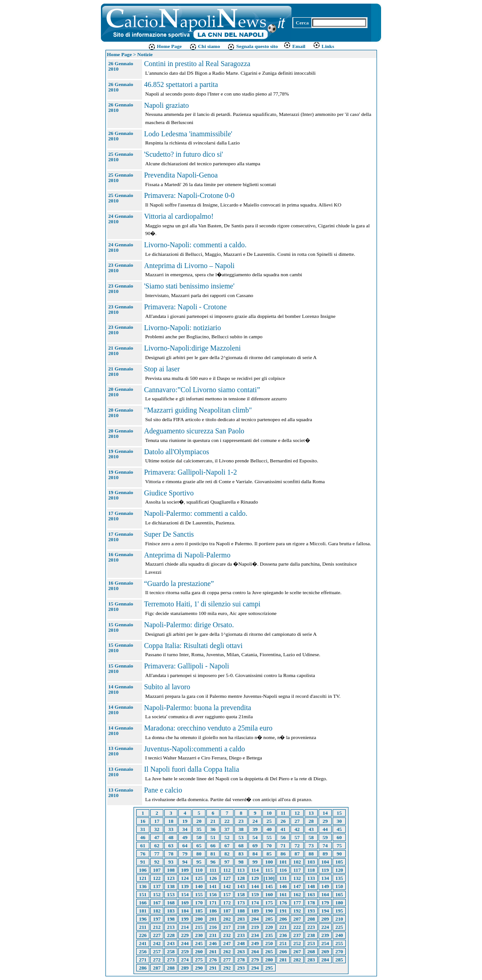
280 (269, 960)
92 (157, 862)
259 (185, 951)
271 (143, 960)
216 (213, 927)
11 (283, 813)
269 (325, 951)
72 (297, 845)
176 (283, 903)
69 (255, 845)
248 (241, 943)
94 (185, 862)
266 (283, 951)
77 (157, 854)
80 (199, 854)
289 (185, 968)
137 (157, 886)
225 (339, 927)
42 (297, 829)
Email (294, 46)
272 (157, 960)
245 (199, 943)
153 (171, 894)
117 (297, 870)
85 (269, 854)
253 (311, 943)
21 (213, 821)
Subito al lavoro (167, 687)
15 (339, 813)
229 (185, 935)
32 (157, 829)
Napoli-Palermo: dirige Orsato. (189, 625)
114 (255, 870)
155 (199, 894)
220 (269, 927)
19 (185, 821)
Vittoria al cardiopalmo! (179, 216)
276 (213, 960)
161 (283, 894)
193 (311, 911)
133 (311, 878)
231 (213, 935)
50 (199, 837)
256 (143, 951)
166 (143, 903)
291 (213, 968)
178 (311, 903)
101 (283, 862)
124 (185, 878)
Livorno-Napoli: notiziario (182, 328)
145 (269, 886)
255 (339, 943)
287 (157, 968)
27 (297, 821)
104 (325, 862)
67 (227, 845)
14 (325, 813)
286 (143, 968)
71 (283, 845)
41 (283, 829)
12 (297, 813)
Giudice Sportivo (169, 493)
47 (157, 837)
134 (325, 878)
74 (325, 845)
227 (157, 935)
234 (255, 935)
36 (213, 829)
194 (325, 911)
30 (339, 821)
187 (227, 911)
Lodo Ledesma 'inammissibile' (188, 134)
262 (227, 951)
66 (213, 845)
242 (157, 943)
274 (185, 960)
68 (241, 845)
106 (143, 870)
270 (339, 951)
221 (283, 927)
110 (199, 870)
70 (269, 845)
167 (157, 903)
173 (241, 903)
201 (213, 919)
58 (311, 837)
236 (283, 935)
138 (171, 886)
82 (227, 854)
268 (311, 951)
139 (185, 886)
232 (227, 935)
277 (227, 960)
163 (311, 894)
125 (199, 878)
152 (157, 894)
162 (297, 894)
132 (297, 878)
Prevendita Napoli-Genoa (181, 175)
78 (171, 854)
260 (199, 951)
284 (325, 960)
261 (213, 951)
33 (171, 829)
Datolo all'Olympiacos (177, 452)
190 (269, 911)
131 (283, 878)
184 (185, 911)
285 (339, 960)
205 (269, 919)
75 (339, 845)
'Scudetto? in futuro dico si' (184, 154)
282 (297, 960)
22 (227, 821)
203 (241, 919)
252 (297, 943)
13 (311, 813)
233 (241, 935)
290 (199, 968)
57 (297, 837)
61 (143, 845)
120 (339, 870)
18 (171, 821)
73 (311, 845)
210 (339, 919)
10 (269, 813)
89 (325, 854)
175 (269, 903)
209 (325, 919)
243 (171, 943)
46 (143, 837)
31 (143, 829)
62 (157, 845)
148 (311, 886)
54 (255, 837)
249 (255, 943)
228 (171, 935)
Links (324, 46)
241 (143, 943)
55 (269, 837)
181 (143, 911)
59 (325, 837)
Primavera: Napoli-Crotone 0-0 (189, 195)
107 (157, 870)
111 (213, 870)
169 (185, 903)
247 (227, 943)
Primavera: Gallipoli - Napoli (186, 666)
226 (143, 935)
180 (339, 903)
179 (325, 903)
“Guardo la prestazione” (179, 584)
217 (227, 927)
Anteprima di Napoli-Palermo (187, 555)
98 (241, 862)
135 (339, 878)
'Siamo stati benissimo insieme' (189, 286)
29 (325, 821)
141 (213, 886)
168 (171, 903)
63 (171, 845)
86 (283, 854)
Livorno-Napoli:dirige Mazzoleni (192, 348)
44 (325, 829)
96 (213, 862)
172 (227, 903)
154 (185, 894)
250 (269, 943)
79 (185, 854)
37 (227, 829)
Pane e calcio (163, 790)
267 (297, 951)
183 (171, 911)
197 (157, 919)
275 (199, 960)
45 (339, 829)
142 (227, 886)
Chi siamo (205, 46)
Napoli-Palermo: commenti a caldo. (196, 513)
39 (255, 829)
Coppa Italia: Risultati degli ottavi (193, 646)
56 (283, 837)
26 (283, 821)
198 (171, 919)
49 (185, 837)
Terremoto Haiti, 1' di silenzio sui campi (202, 604)
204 (255, 919)
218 (241, 927)
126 (213, 878)
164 (325, 894)
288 (171, 968)
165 (339, 894)
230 (199, 935)
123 (171, 878)
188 (241, 911)
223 (311, 927)
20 (199, 821)
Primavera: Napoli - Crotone (185, 307)
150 (339, 886)
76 (143, 854)
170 (199, 903)
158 (241, 894)
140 (199, 886)
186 (213, 911)
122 (157, 878)
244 (185, 943)
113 (241, 870)
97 (227, 862)
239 (325, 935)
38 (241, 829)
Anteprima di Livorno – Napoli (189, 266)
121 (143, 878)
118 (311, 870)
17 (157, 821)
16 (143, 821)
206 (283, 919)
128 (241, 878)
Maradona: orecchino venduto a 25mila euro (208, 728)
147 (297, 886)
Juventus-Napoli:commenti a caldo (194, 749)
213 (171, 927)
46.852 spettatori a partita (181, 84)
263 (241, 951)
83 (241, 854)
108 (171, 870)
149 (325, 886)
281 (283, 960)
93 (171, 862)
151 (143, 894)
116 (283, 870)
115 (269, 870)
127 (227, 878)
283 (311, 960)
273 (171, 960)
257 (157, 951)
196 (143, 919)
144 (255, 886)
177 (297, 903)
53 (241, 837)
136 (143, 886)
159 (255, 894)
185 (199, 911)
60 (339, 837)
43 (311, 829)
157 (227, 894)
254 (325, 943)
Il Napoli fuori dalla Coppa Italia (191, 769)
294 (255, 968)
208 (311, 919)
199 (185, 919)
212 (157, 927)
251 (283, 943)
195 (339, 911)
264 (255, 951)
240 (339, 935)
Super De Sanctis (169, 534)
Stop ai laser (162, 369)
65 (199, 845)
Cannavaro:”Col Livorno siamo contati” (202, 390)
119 (325, 870)
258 (171, 951)
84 (255, 854)
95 (199, 862)
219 (255, 927)
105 (339, 862)
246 (213, 943)
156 (213, 894)
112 (227, 870)
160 (269, 894)
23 (241, 821)
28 (311, 821)
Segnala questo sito (253, 46)
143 (241, 886)
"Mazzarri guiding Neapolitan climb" (198, 410)
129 (255, 878)
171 (213, 903)
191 (283, 911)
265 (269, 951)
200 (199, 919)
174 (255, 903)
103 (311, 862)
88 (311, 854)
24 (255, 821)
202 (227, 919)
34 (185, 829)
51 (213, 837)
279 (255, 960)
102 (297, 862)
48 (171, 837)
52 (227, 837)
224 (325, 927)
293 (241, 968)
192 (297, 911)
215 (199, 927)
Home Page (165, 46)
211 (143, 927)
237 (297, 935)
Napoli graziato (166, 105)
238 (311, 935)
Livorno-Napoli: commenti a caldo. (195, 245)
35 (199, 829)
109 (185, 870)
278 (241, 960)
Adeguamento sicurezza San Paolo (194, 431)
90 (339, 854)
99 (255, 862)
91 (143, 862)
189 (255, 911)
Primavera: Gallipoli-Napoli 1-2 (190, 472)
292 (227, 968)
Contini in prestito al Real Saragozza (197, 64)
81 (213, 854)
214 (185, 927)
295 (269, 968)
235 (269, 935)
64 (185, 845)
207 (297, 919)
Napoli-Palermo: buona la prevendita (198, 708)
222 (297, 927)
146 (283, 886)
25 (269, 821)
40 (269, 829)
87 (297, 854)
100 (269, 862)
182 (157, 911)
